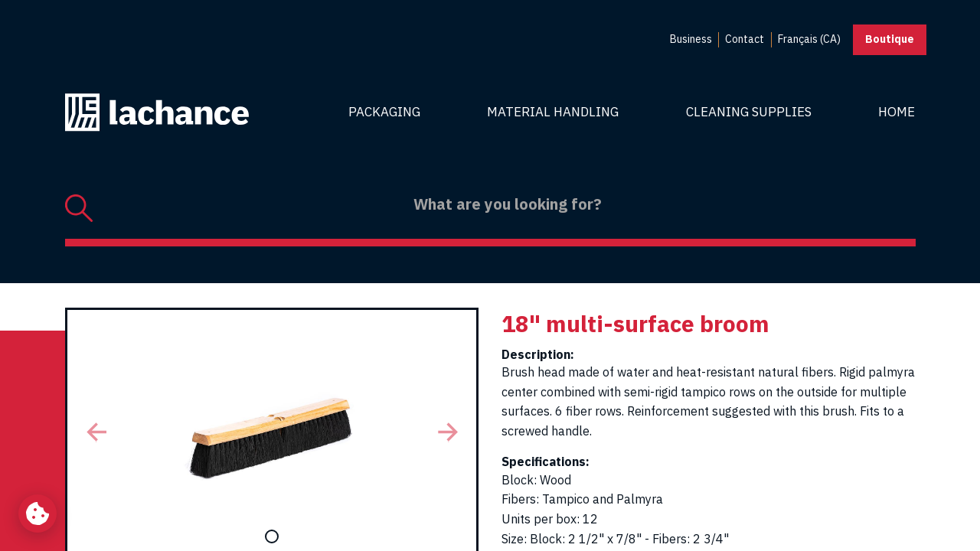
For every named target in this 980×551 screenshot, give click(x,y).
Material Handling (553, 112)
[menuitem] (691, 40)
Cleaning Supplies (749, 112)
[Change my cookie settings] (38, 514)
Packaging (384, 112)
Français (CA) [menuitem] (809, 39)
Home (897, 112)
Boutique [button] (890, 39)
